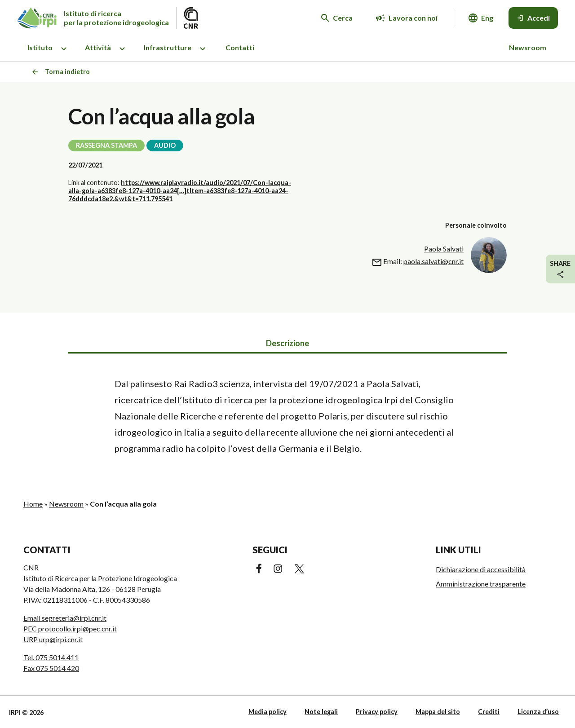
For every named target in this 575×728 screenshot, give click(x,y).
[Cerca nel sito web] (337, 18)
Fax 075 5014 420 (51, 668)
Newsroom (528, 47)
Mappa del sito (438, 712)
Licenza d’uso (538, 712)
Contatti (240, 47)
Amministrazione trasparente (481, 584)
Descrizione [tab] (287, 343)
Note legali (321, 712)
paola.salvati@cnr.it (433, 261)
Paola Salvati (444, 249)
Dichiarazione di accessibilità (481, 569)
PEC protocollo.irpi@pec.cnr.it (70, 629)
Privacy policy (377, 712)
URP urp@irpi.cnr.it (53, 639)
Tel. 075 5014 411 (51, 657)
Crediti (489, 712)
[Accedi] (533, 18)
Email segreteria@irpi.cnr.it (65, 618)
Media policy (268, 712)
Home (33, 504)
